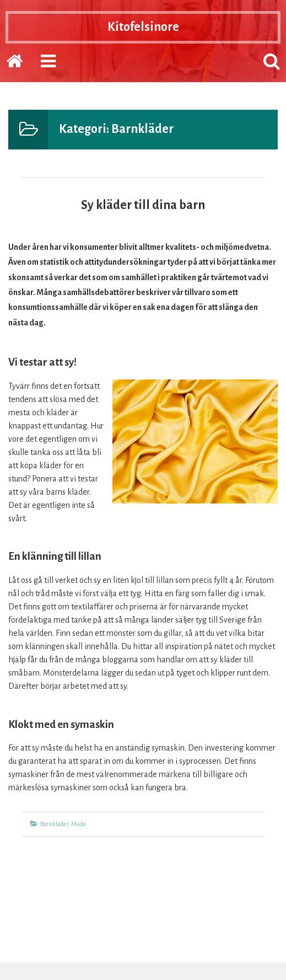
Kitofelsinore (143, 27)
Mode (79, 824)
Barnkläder (54, 824)
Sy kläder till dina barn (143, 205)
